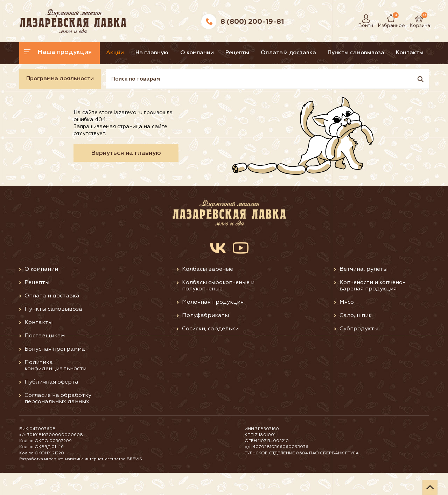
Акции (122, 53)
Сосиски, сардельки (210, 351)
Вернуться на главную (126, 175)
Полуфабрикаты (205, 338)
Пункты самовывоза (394, 53)
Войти (364, 19)
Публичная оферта (51, 404)
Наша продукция (58, 52)
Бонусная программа (55, 371)
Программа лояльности (60, 101)
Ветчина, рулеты (363, 291)
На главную (165, 53)
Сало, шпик (356, 338)
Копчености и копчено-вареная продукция (373, 308)
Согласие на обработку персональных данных (58, 421)
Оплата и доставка (321, 53)
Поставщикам (45, 358)
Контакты (39, 75)
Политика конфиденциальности (55, 388)
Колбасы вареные (208, 291)
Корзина (416, 19)
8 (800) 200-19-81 (252, 22)
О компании (216, 53)
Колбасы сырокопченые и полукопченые (218, 308)
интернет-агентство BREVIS (114, 481)
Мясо (347, 324)
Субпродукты (359, 351)
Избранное (386, 19)
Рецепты (263, 53)
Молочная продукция (213, 324)
